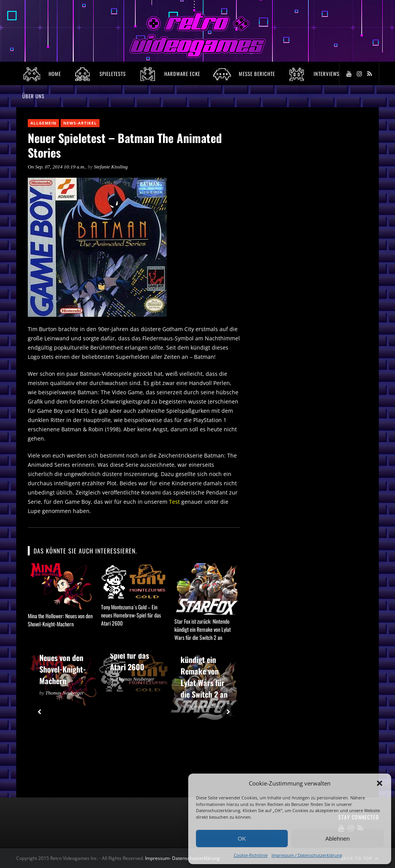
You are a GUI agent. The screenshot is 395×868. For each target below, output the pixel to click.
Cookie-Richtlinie (251, 855)
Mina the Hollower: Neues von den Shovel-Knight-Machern (60, 620)
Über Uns (33, 96)
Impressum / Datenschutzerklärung (307, 855)
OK (242, 839)
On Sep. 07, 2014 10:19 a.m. (57, 167)
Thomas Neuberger (65, 693)
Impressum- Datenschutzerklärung (183, 858)
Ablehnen (337, 839)
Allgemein (43, 123)
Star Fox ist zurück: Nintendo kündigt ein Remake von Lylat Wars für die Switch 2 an (203, 629)
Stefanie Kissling (111, 167)
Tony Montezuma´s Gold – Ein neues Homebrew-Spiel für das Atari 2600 (131, 615)
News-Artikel (80, 123)
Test (174, 502)
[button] (380, 783)
